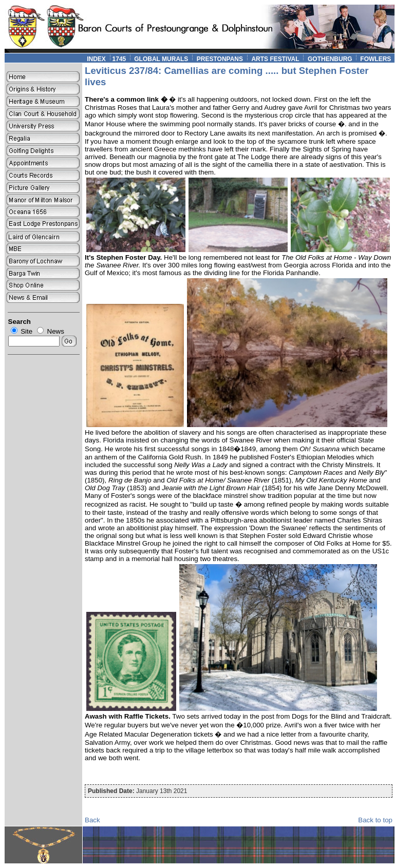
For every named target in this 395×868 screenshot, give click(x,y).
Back (92, 820)
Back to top (375, 820)
